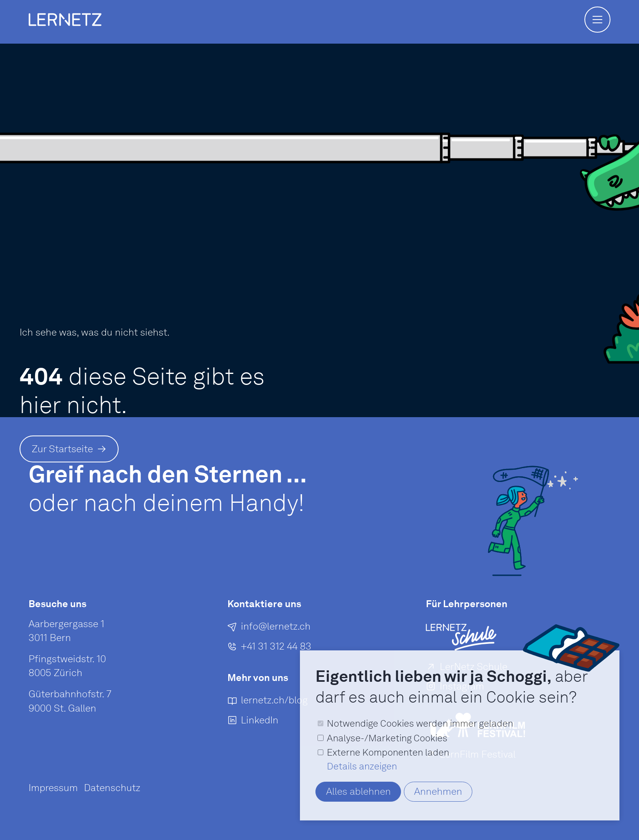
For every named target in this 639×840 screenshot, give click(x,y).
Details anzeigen (362, 766)
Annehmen (438, 791)
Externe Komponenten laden (388, 752)
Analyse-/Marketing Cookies (387, 738)
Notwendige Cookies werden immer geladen (420, 723)
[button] (597, 20)
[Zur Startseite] (69, 449)
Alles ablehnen (358, 791)
